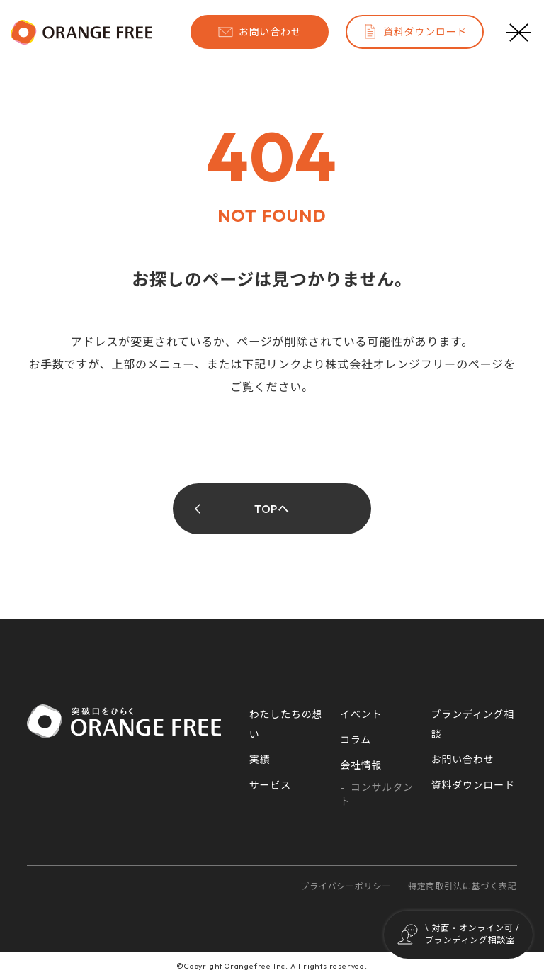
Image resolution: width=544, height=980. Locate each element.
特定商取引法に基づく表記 (463, 886)
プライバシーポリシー (346, 886)
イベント (361, 714)
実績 (260, 760)
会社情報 (361, 765)
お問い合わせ (260, 32)
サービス (270, 785)
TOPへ (272, 509)
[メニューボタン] (519, 32)
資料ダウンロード (414, 32)
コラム (356, 740)
